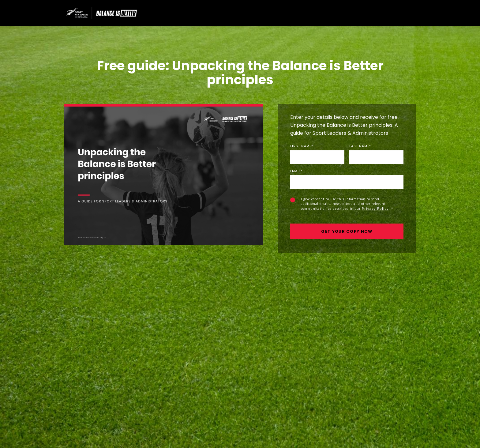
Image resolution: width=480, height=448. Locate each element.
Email (296, 171)
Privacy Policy (375, 208)
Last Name (360, 146)
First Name (302, 146)
